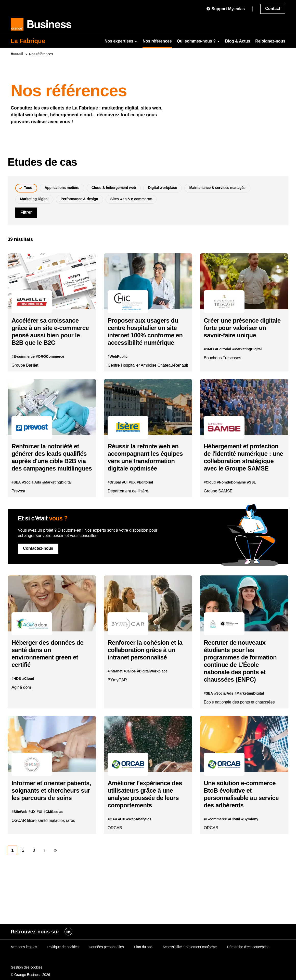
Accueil (17, 54)
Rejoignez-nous (270, 41)
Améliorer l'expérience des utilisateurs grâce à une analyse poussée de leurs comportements (145, 840)
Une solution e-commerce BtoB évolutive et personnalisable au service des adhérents (243, 840)
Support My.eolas (226, 9)
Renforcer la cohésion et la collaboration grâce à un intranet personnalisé (146, 688)
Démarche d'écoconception (248, 947)
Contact (273, 9)
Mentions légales (24, 947)
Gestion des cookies (27, 967)
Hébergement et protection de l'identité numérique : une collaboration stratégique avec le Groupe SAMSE (242, 484)
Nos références (157, 41)
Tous (28, 188)
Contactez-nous (38, 583)
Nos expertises (121, 41)
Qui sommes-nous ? (198, 41)
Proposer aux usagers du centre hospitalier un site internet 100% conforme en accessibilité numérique (147, 339)
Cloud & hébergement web (114, 188)
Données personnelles (106, 947)
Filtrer (26, 212)
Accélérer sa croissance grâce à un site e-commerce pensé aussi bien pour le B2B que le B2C (49, 339)
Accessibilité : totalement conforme (190, 947)
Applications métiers (62, 188)
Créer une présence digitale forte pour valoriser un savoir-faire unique (241, 335)
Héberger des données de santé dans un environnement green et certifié (51, 692)
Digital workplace (163, 188)
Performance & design (79, 199)
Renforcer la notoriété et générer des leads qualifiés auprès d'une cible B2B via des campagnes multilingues (50, 484)
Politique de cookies (63, 947)
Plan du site (143, 947)
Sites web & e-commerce (131, 199)
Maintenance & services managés (217, 188)
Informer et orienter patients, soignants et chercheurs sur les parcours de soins (45, 840)
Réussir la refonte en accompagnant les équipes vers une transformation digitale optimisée (147, 484)
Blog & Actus (238, 41)
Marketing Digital (34, 199)
